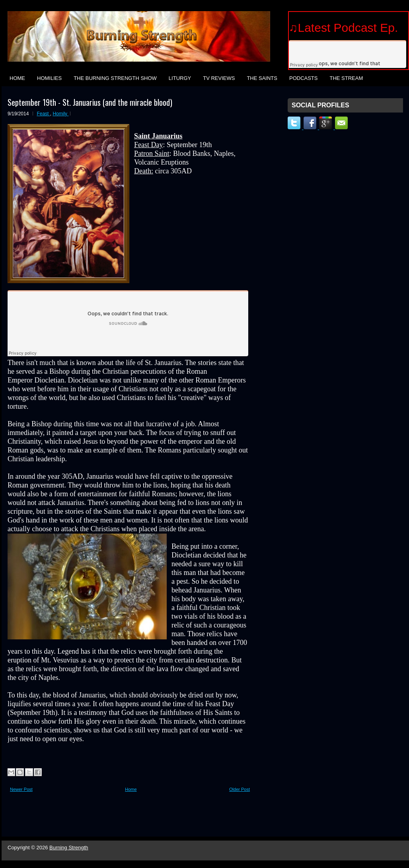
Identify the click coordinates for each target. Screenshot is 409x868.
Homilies (49, 78)
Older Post (240, 789)
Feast (43, 114)
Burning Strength (69, 848)
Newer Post (21, 789)
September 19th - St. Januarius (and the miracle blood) (90, 102)
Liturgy (180, 78)
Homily (60, 114)
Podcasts (304, 78)
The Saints (262, 78)
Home (17, 78)
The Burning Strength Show (115, 78)
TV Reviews (219, 78)
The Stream (346, 78)
